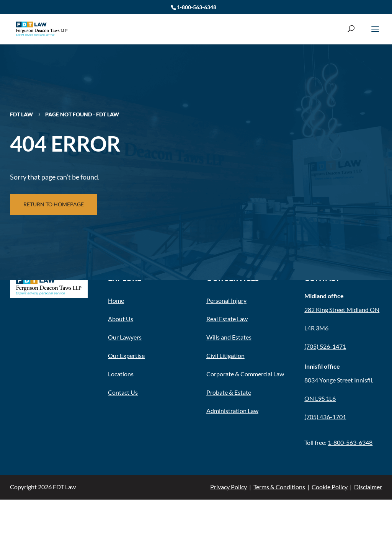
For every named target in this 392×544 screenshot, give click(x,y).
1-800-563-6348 (197, 7)
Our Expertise (126, 355)
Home (116, 300)
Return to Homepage (54, 204)
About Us (121, 319)
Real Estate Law (227, 319)
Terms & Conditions (279, 487)
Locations (121, 374)
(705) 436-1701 (325, 417)
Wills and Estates (229, 337)
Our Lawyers (125, 337)
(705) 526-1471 (325, 346)
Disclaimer (368, 487)
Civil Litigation (225, 355)
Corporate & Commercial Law (245, 374)
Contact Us (123, 392)
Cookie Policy (330, 487)
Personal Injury (226, 300)
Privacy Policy (229, 487)
